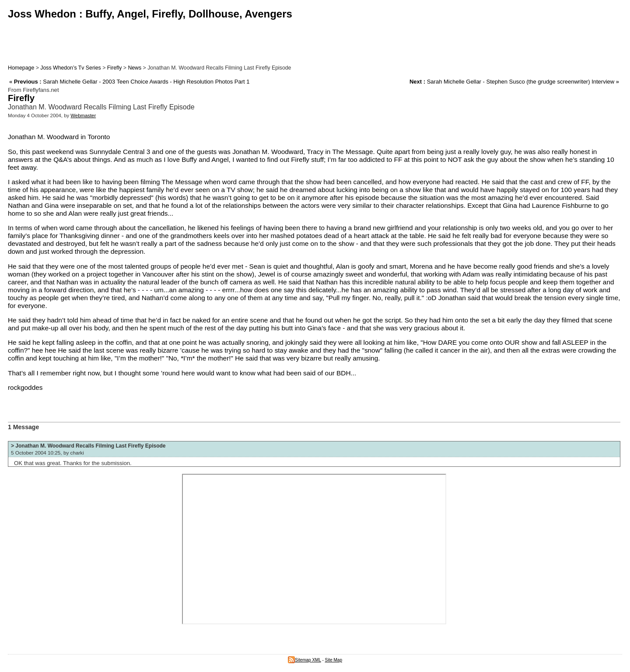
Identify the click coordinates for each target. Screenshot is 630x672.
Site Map (334, 660)
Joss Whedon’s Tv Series (70, 68)
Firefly (115, 68)
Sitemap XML (304, 660)
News (135, 68)
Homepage (21, 68)
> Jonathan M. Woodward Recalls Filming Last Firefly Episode (88, 446)
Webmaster (83, 115)
